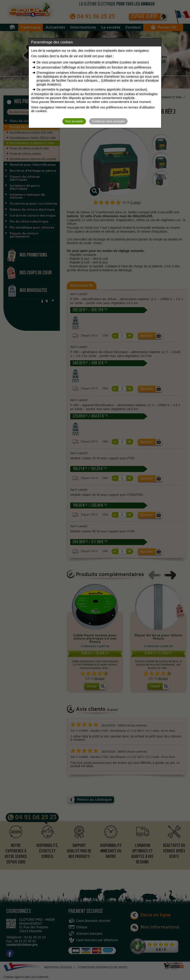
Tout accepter (74, 121)
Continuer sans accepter (108, 121)
